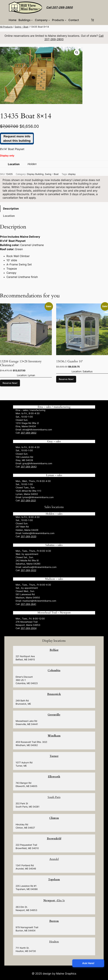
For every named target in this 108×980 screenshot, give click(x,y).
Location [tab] (9, 216)
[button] (77, 52)
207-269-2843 (29, 467)
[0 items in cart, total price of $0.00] (93, 20)
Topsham (54, 879)
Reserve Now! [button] (10, 383)
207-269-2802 (29, 433)
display (72, 174)
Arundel (54, 859)
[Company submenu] (49, 20)
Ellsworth (54, 777)
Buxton (54, 921)
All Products (6, 27)
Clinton (54, 818)
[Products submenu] (66, 20)
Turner (54, 756)
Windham (54, 736)
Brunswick (54, 694)
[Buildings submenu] (32, 20)
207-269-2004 (29, 628)
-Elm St (54, 900)
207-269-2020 (29, 536)
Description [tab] (11, 209)
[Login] (85, 20)
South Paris (54, 797)
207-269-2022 (28, 570)
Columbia (54, 670)
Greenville (54, 715)
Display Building (35, 174)
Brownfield (54, 839)
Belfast (54, 650)
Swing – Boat (21, 27)
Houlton (54, 942)
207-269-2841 (28, 604)
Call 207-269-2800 (59, 7)
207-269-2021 (28, 500)
